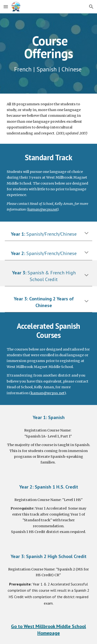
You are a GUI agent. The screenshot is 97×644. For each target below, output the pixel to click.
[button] (6, 7)
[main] (48, 53)
